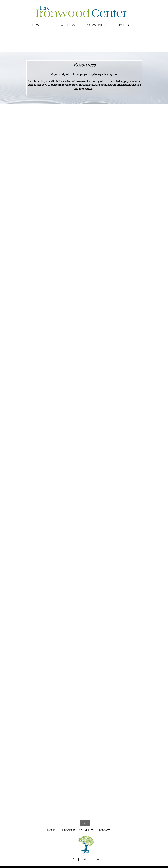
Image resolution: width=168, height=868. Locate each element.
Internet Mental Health (39, 645)
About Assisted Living (71, 147)
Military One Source (97, 648)
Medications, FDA (153, 470)
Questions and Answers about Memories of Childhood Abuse (101, 305)
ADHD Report (87, 520)
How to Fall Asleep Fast (39, 735)
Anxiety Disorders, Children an (127, 150)
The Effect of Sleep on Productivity (46, 738)
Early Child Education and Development (99, 537)
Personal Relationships (91, 567)
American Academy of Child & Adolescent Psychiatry (106, 196)
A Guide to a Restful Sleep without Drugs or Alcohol (49, 730)
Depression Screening (39, 387)
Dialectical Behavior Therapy (94, 778)
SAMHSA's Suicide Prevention (95, 738)
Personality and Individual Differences (98, 570)
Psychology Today (88, 579)
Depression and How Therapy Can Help (47, 384)
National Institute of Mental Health (98, 209)
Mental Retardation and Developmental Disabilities (104, 561)
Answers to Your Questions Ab (126, 147)
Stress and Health (88, 582)
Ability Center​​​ (87, 382)
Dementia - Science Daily (93, 528)
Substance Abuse (88, 584)
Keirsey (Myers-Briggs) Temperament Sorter (101, 794)
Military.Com (93, 651)
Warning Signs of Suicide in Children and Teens (103, 747)
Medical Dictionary (154, 467)
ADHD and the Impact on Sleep (43, 304)
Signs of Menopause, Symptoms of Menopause (102, 797)
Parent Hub (93, 661)
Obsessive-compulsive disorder (126, 169)
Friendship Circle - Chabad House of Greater (102, 388)
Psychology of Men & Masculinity (96, 576)
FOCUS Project (94, 645)
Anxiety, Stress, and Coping (94, 523)
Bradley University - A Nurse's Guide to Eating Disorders (108, 468)
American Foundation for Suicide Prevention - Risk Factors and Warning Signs (103, 730)
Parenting (85, 564)
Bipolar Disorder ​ (37, 381)
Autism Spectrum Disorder (94, 385)
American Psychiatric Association (98, 200)
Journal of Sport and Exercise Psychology (99, 549)
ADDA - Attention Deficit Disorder (44, 297)
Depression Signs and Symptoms (43, 390)
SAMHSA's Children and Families (97, 300)
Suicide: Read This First (91, 744)
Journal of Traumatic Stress (93, 555)
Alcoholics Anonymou (19, 147)
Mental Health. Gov (37, 651)
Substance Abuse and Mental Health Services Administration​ (110, 215)
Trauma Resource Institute (153, 735)
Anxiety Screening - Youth (124, 157)
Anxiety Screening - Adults (125, 153)
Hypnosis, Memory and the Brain (95, 540)
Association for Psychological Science (99, 206)
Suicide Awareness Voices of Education (99, 741)
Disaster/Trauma (88, 781)
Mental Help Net (37, 648)
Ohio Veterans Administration (102, 658)
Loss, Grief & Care (88, 558)
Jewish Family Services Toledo (96, 791)
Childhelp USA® (89, 297)
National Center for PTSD (99, 654)
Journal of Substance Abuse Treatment (98, 552)
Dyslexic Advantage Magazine (95, 534)
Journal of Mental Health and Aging (97, 543)
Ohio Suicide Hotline (90, 735)
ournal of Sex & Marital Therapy (95, 546)
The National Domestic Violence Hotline (100, 310)
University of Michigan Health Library (47, 658)
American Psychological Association (98, 203)
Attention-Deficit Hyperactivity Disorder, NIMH (47, 308)
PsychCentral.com (37, 655)
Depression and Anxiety (91, 531)
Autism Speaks (87, 526)
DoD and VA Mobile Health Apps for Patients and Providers (110, 784)
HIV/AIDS (85, 788)
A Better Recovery (89, 775)
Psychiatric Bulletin (89, 573)
